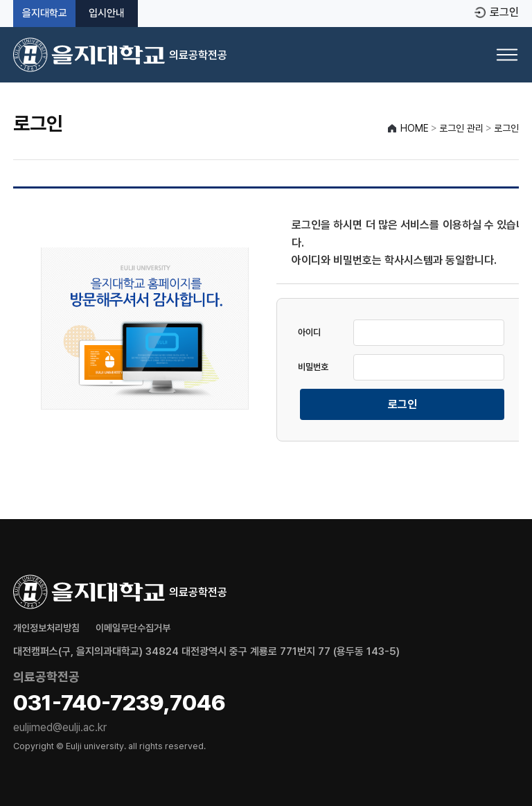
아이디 (309, 332)
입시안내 (107, 14)
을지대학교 (45, 14)
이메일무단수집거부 (133, 628)
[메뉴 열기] (507, 55)
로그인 (504, 12)
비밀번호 (313, 367)
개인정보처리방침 (46, 628)
